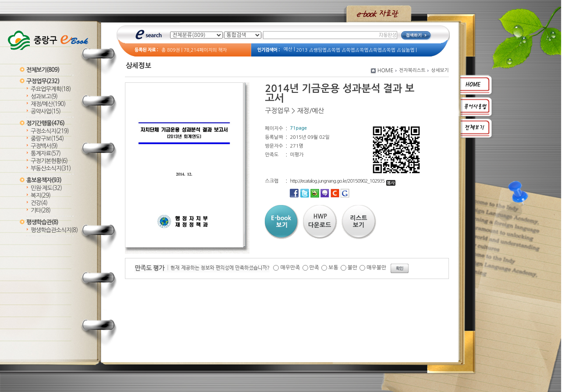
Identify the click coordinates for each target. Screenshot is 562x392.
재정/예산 (48, 104)
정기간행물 (45, 123)
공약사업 (46, 111)
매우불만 (376, 268)
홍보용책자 (44, 180)
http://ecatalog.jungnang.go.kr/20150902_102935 (343, 181)
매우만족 (290, 268)
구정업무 (43, 81)
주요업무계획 (51, 89)
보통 (333, 268)
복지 (41, 196)
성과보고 (44, 97)
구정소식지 (50, 131)
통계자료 (46, 154)
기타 (41, 210)
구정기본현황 (49, 161)
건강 (39, 203)
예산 (288, 49)
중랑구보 (47, 139)
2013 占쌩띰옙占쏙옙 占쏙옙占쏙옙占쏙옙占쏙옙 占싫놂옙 (356, 50)
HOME (386, 71)
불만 (353, 268)
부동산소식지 (51, 168)
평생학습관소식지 (54, 230)
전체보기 (43, 70)
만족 (315, 268)
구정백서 (44, 146)
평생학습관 (42, 222)
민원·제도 (46, 188)
